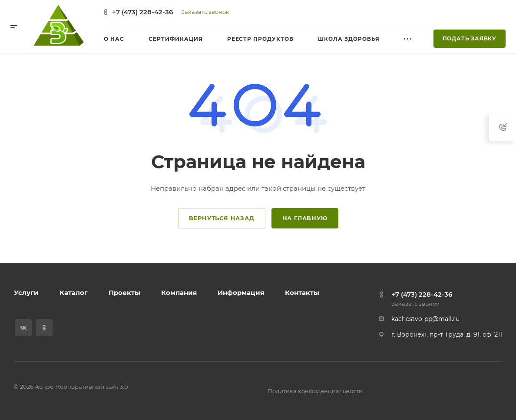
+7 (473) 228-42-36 (142, 12)
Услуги (26, 293)
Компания (179, 293)
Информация (241, 293)
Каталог (74, 293)
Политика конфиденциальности (315, 391)
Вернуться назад (222, 218)
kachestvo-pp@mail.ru (425, 319)
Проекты (124, 293)
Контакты (302, 293)
